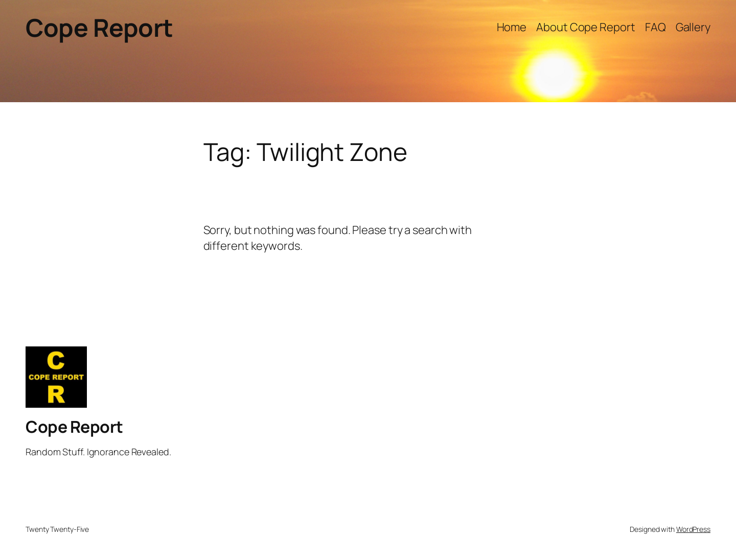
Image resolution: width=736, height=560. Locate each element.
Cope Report (99, 27)
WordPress (693, 529)
